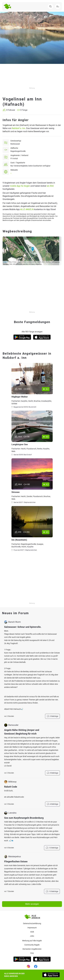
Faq (32, 953)
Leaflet (5, 262)
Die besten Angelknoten (32, 949)
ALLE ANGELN (27, 209)
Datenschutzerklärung (32, 923)
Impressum (32, 928)
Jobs (32, 936)
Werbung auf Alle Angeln (32, 941)
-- (11, 173)
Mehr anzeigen (32, 904)
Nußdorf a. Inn (19, 128)
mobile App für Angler (20, 186)
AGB (32, 932)
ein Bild (50, 186)
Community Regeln (32, 945)
